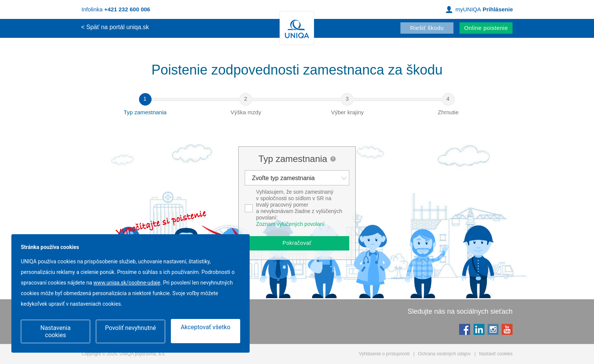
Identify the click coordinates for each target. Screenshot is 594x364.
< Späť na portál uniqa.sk (115, 27)
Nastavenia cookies (56, 331)
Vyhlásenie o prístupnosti (384, 354)
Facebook (464, 329)
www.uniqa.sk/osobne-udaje (127, 283)
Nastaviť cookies (496, 354)
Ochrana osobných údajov (444, 354)
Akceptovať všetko (206, 328)
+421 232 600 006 (127, 9)
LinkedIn (479, 329)
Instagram (493, 329)
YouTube (507, 329)
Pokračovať (297, 243)
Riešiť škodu (427, 28)
